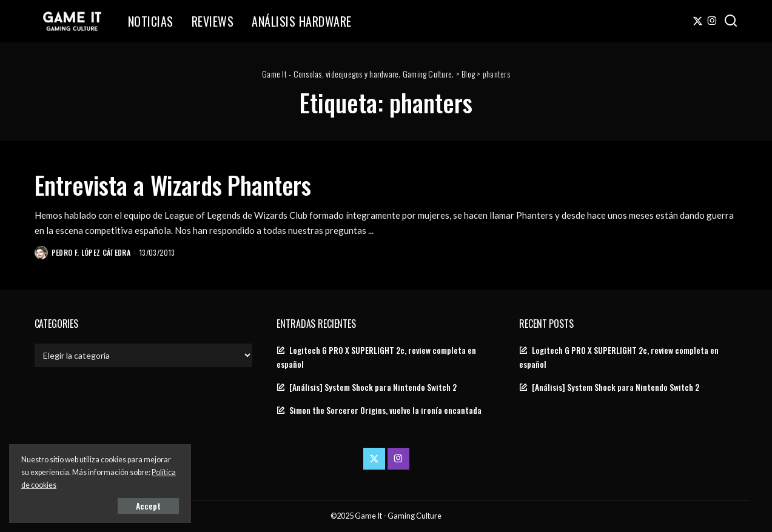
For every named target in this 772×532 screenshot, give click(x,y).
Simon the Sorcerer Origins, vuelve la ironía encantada (385, 410)
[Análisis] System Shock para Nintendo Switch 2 (373, 387)
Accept (148, 506)
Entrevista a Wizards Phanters (173, 185)
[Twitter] (698, 21)
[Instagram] (712, 21)
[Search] (731, 21)
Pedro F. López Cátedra (91, 252)
